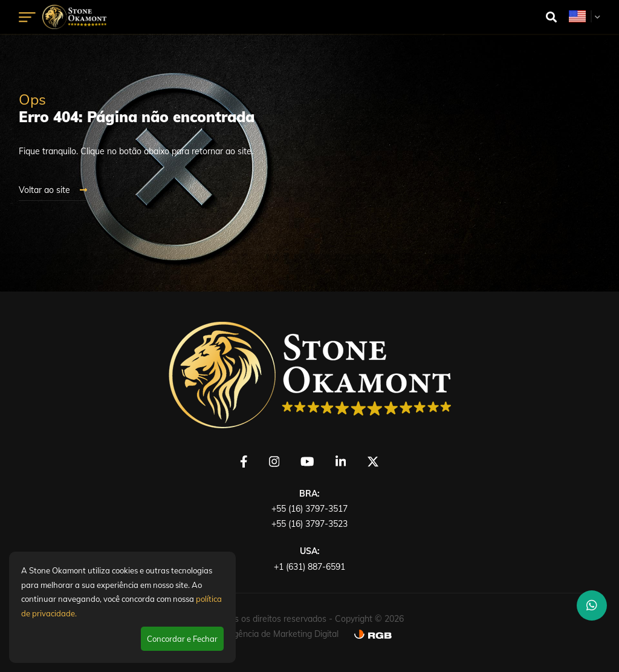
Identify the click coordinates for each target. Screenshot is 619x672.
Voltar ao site (53, 190)
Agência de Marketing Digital (283, 634)
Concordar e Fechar (182, 639)
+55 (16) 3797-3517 (309, 509)
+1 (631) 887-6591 (309, 567)
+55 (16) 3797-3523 (309, 524)
